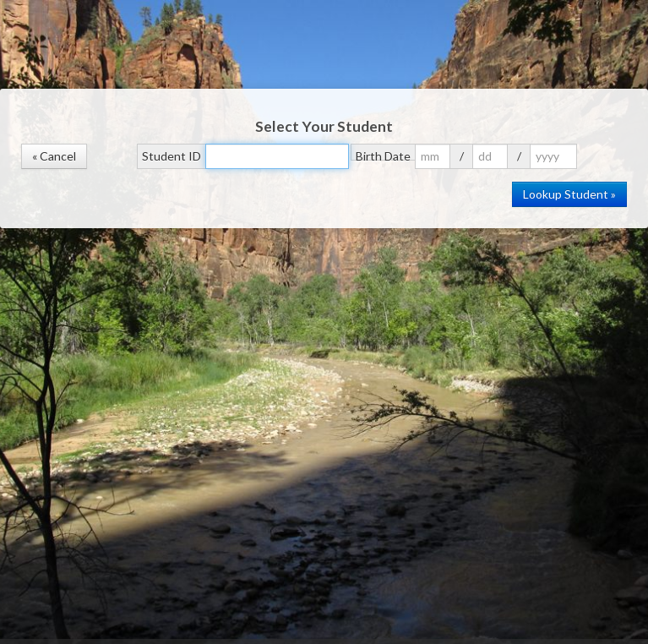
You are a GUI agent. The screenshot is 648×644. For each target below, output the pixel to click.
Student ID (172, 156)
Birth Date (383, 155)
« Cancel (54, 156)
